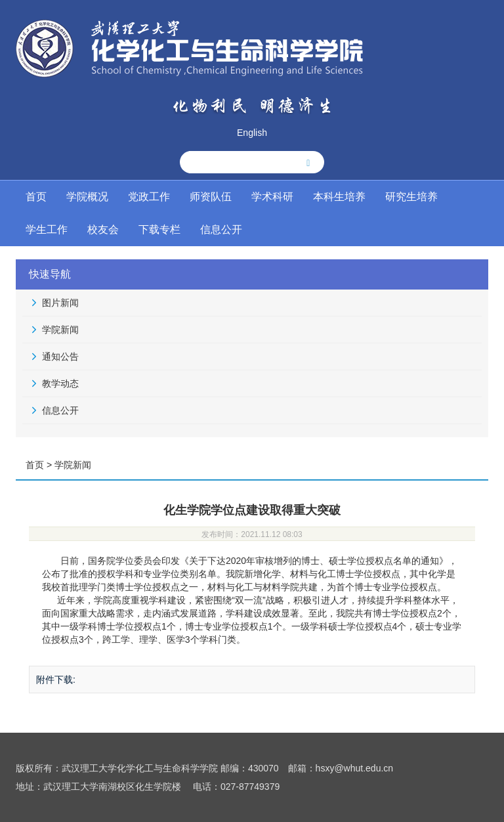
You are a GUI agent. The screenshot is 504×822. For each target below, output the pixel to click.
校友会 (103, 229)
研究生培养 (411, 197)
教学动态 (60, 383)
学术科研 (272, 197)
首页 (36, 197)
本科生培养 (339, 197)
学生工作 (47, 229)
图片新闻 (60, 303)
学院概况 (87, 197)
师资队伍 (211, 197)
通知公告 (60, 357)
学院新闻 (60, 330)
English (252, 133)
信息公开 (221, 229)
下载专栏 (159, 229)
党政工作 (149, 197)
